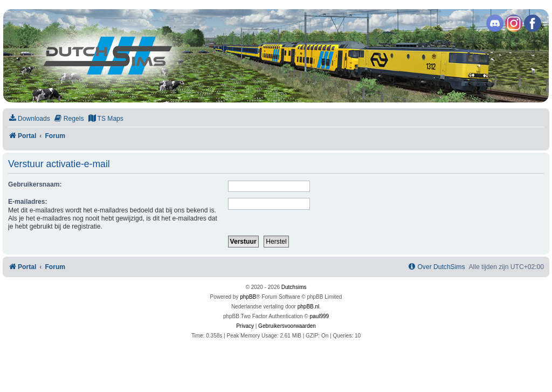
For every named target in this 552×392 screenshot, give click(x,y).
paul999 (320, 316)
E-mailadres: (28, 202)
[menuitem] (29, 119)
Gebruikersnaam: (35, 184)
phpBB (248, 297)
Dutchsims (294, 287)
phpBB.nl (309, 307)
